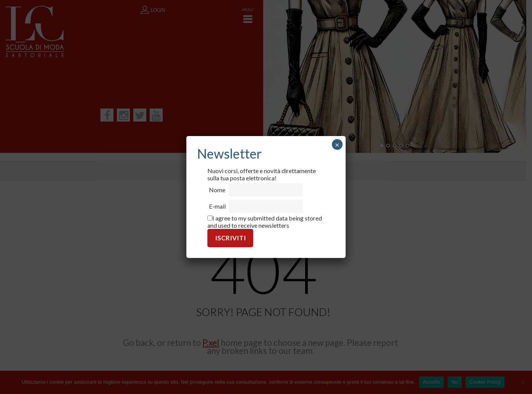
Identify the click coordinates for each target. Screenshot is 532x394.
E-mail (217, 206)
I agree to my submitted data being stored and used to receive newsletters (265, 222)
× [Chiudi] (337, 144)
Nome (217, 190)
